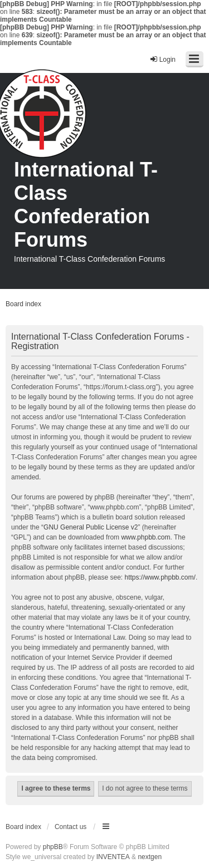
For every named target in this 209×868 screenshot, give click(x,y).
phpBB (53, 847)
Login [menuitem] (162, 59)
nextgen (150, 857)
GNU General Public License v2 (91, 527)
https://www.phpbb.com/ (160, 577)
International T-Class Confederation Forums (86, 205)
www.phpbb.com (145, 537)
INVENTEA (113, 857)
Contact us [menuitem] (71, 827)
